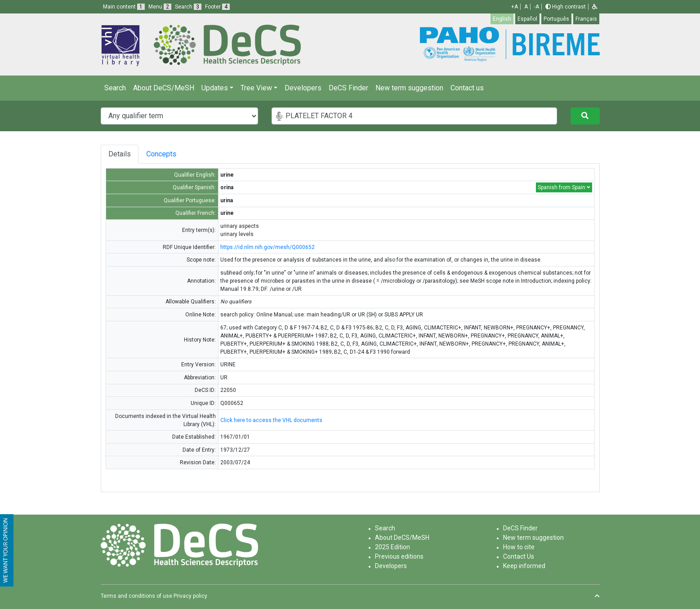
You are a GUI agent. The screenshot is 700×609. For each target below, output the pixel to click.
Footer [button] (217, 7)
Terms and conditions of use (136, 596)
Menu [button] (160, 7)
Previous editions (399, 556)
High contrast (566, 7)
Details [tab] (120, 154)
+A (515, 7)
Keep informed (524, 566)
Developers (303, 88)
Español (527, 19)
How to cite (519, 547)
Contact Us (519, 556)
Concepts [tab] (172, 154)
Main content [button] (124, 7)
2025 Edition (392, 547)
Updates (215, 88)
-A (537, 7)
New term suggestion (409, 88)
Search (115, 88)
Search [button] (188, 7)
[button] (595, 7)
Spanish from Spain (564, 187)
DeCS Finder (348, 88)
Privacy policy (190, 596)
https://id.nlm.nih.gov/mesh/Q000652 (268, 247)
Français (586, 19)
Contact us (467, 88)
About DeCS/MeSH (164, 88)
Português (556, 19)
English (502, 19)
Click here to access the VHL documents (271, 420)
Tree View (256, 88)
